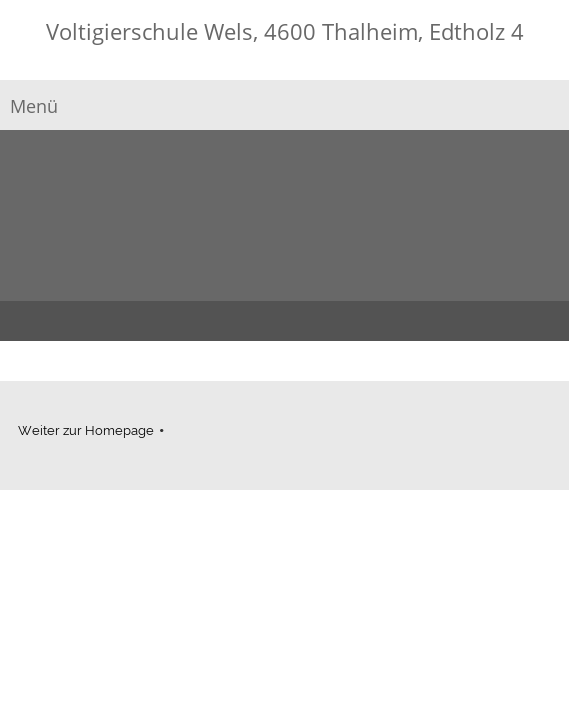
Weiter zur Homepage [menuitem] (86, 430)
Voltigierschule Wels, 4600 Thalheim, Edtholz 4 (285, 31)
